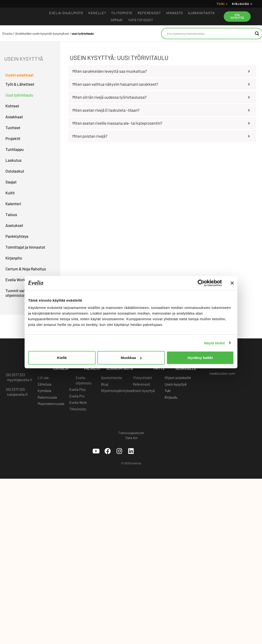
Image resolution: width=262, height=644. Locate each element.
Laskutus (13, 160)
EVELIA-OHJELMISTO (66, 13)
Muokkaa (131, 358)
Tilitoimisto (122, 13)
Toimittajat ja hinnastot (25, 247)
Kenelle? (97, 13)
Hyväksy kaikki (200, 358)
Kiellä (62, 358)
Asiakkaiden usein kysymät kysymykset (42, 33)
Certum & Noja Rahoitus (26, 269)
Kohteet (12, 106)
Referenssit (149, 13)
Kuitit (10, 193)
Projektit (13, 138)
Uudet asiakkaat (19, 75)
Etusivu (7, 33)
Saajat (11, 182)
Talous (11, 214)
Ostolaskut (15, 171)
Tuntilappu (15, 149)
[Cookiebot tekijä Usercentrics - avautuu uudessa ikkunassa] (201, 283)
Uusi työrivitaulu (19, 95)
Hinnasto (175, 13)
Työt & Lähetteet (20, 84)
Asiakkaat (14, 117)
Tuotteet (13, 128)
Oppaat (117, 20)
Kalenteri (13, 204)
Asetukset (14, 225)
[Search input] (210, 34)
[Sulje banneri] (232, 283)
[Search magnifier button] (257, 34)
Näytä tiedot (215, 343)
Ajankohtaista (201, 13)
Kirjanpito (14, 258)
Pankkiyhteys (17, 236)
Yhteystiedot (141, 20)
